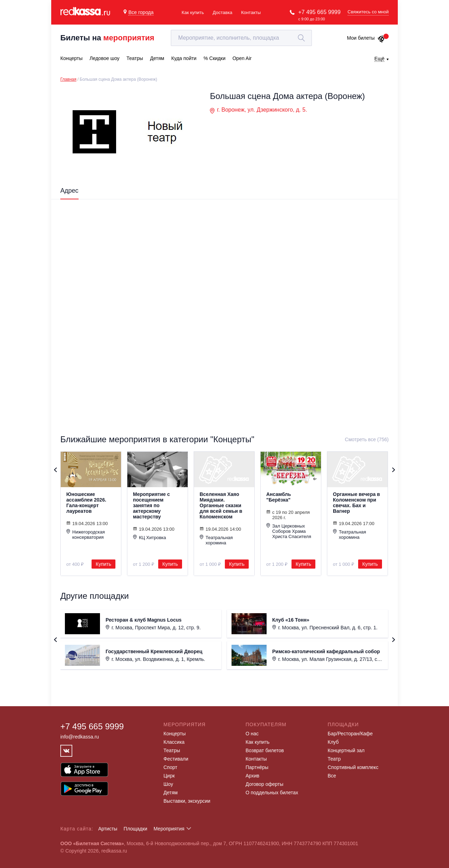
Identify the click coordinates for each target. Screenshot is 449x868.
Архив (252, 776)
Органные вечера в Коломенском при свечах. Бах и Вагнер (356, 503)
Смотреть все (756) (367, 439)
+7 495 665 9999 (319, 12)
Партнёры (257, 767)
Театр (334, 759)
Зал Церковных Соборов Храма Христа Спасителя (289, 531)
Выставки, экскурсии (187, 801)
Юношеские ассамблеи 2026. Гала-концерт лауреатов (86, 503)
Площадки (135, 829)
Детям (170, 793)
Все (332, 776)
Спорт (170, 767)
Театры (172, 750)
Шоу (168, 784)
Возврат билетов (265, 750)
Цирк (169, 776)
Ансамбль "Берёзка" (279, 497)
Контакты (251, 12)
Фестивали (176, 759)
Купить (103, 564)
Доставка (222, 12)
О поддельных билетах (272, 793)
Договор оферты (264, 784)
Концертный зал (346, 750)
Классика (174, 742)
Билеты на (107, 38)
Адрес (69, 191)
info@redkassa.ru (80, 737)
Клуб (333, 742)
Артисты (108, 829)
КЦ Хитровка (149, 537)
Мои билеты (366, 38)
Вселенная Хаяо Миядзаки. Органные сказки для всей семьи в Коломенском (221, 505)
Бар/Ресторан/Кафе (350, 734)
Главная (68, 79)
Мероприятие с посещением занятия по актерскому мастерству (151, 505)
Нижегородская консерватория (86, 534)
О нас (252, 734)
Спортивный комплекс (353, 767)
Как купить (193, 12)
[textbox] (241, 38)
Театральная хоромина (216, 540)
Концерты (175, 734)
